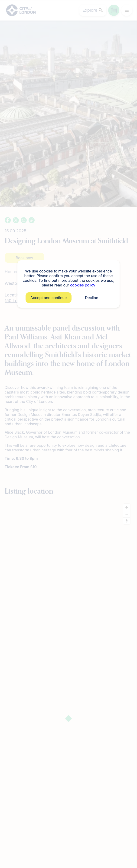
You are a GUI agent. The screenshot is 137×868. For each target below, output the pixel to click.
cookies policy (83, 285)
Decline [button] (92, 298)
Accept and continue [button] (49, 298)
